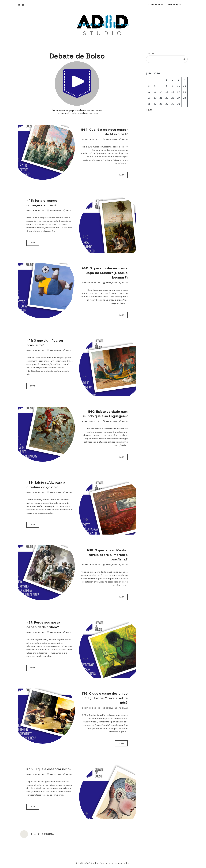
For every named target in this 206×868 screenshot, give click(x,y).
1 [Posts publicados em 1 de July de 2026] (167, 80)
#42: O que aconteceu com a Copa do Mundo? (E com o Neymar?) (105, 273)
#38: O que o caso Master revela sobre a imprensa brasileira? (107, 555)
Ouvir (121, 175)
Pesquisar (151, 53)
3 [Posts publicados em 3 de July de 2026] (179, 80)
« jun (149, 110)
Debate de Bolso (91, 140)
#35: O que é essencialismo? (49, 769)
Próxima (48, 834)
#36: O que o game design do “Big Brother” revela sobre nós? (104, 698)
